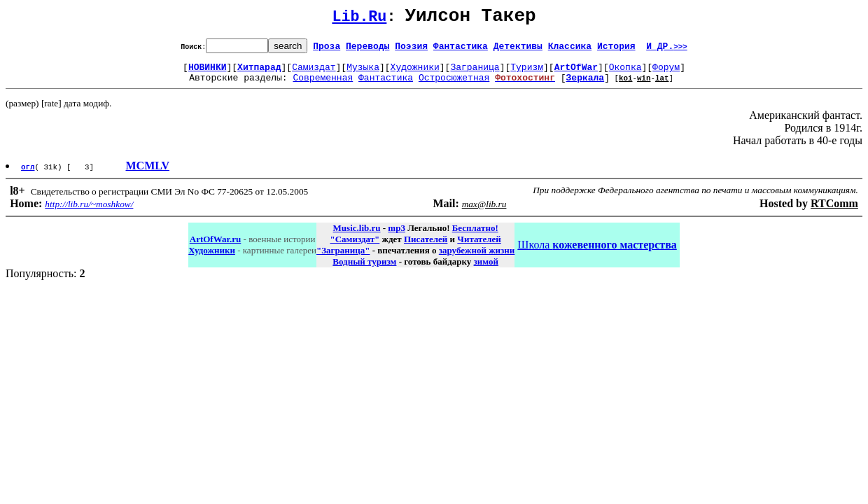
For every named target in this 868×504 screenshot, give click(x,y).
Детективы (518, 50)
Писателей (426, 247)
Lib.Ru (359, 19)
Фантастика (461, 50)
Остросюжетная (454, 85)
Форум (666, 73)
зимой (486, 270)
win (644, 86)
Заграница (475, 73)
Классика (570, 50)
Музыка (363, 73)
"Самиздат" (355, 247)
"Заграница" (343, 259)
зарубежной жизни (477, 259)
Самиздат (314, 73)
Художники (415, 73)
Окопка (625, 73)
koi (626, 86)
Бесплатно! (475, 236)
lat (662, 86)
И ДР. (667, 50)
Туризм (527, 73)
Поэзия (411, 50)
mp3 (397, 236)
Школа (597, 253)
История (616, 50)
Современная (323, 85)
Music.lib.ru (357, 236)
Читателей (479, 247)
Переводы (367, 50)
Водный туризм (364, 270)
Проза (327, 50)
